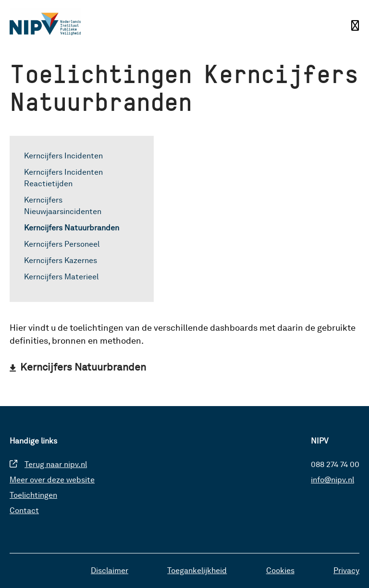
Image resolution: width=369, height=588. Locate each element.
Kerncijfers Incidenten (63, 156)
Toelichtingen (33, 495)
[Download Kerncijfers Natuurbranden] (78, 367)
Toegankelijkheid (197, 570)
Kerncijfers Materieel (61, 277)
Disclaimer (110, 570)
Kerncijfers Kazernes (61, 260)
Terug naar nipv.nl (56, 464)
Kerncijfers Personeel (62, 244)
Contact (24, 510)
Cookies (280, 570)
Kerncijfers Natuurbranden (72, 228)
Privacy (346, 570)
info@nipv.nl (332, 480)
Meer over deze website (52, 480)
